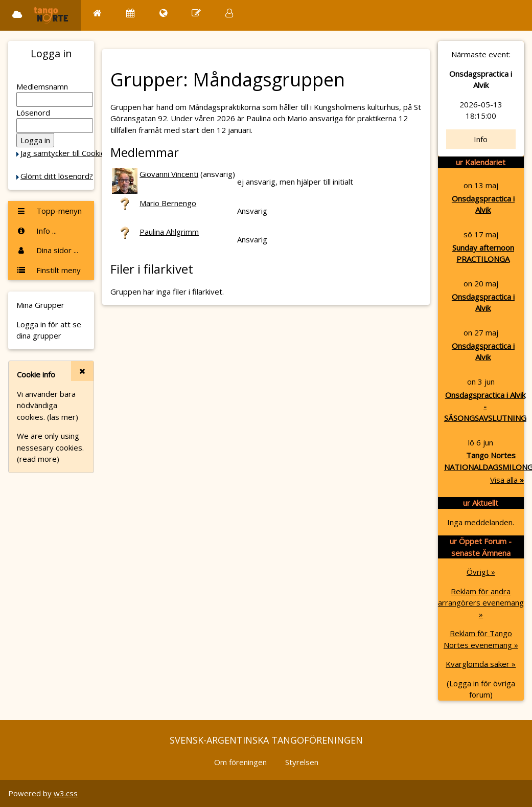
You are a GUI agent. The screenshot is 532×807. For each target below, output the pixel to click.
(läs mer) (63, 417)
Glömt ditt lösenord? (57, 176)
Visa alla (507, 480)
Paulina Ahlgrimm (169, 232)
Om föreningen (240, 762)
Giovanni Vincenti (169, 174)
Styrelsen (302, 762)
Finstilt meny (49, 270)
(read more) (38, 459)
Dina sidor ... (47, 250)
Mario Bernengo (168, 203)
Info (481, 139)
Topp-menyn (49, 211)
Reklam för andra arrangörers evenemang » (481, 603)
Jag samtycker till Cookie (63, 153)
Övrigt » (481, 572)
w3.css (66, 793)
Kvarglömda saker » (481, 664)
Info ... (37, 231)
